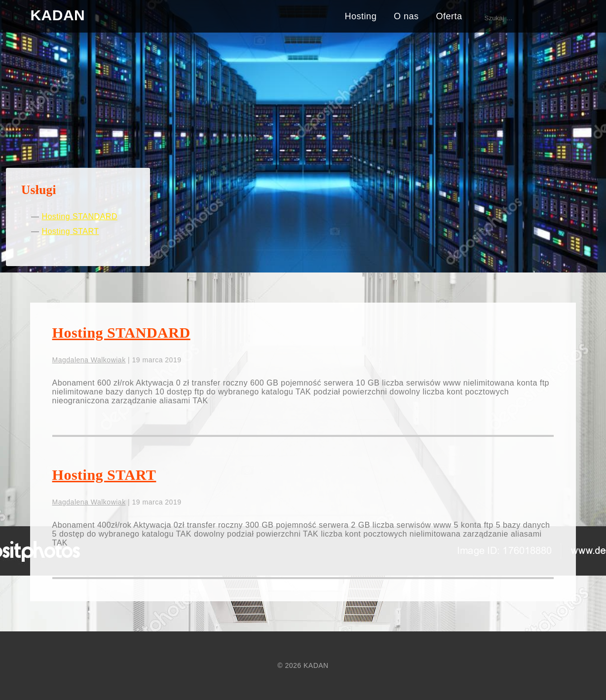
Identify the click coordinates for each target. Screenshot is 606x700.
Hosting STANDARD (79, 216)
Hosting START (70, 231)
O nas (406, 16)
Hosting (361, 16)
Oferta (449, 16)
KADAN (57, 15)
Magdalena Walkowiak (89, 360)
